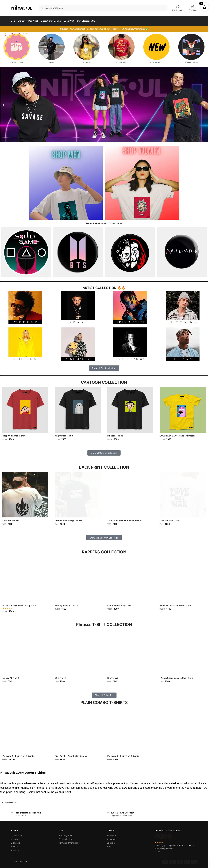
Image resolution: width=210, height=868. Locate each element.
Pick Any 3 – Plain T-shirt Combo (123, 754)
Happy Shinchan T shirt (14, 434)
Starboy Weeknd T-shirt (66, 604)
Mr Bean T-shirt (115, 434)
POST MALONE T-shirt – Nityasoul (19, 604)
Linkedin (111, 841)
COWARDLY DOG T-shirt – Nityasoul (177, 434)
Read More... (11, 801)
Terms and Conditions (69, 841)
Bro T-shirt (113, 676)
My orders (16, 838)
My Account (178, 8)
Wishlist (14, 845)
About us (15, 849)
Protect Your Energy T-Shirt (68, 519)
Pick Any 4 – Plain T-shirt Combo (18, 754)
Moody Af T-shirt (11, 676)
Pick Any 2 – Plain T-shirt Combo (71, 754)
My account (16, 834)
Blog (109, 845)
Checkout (193, 8)
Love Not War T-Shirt (170, 519)
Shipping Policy (66, 834)
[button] (3, 103)
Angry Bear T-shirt (64, 434)
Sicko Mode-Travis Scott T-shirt (175, 604)
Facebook (111, 834)
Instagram (111, 838)
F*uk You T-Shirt (11, 519)
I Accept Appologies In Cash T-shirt (177, 676)
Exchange (15, 841)
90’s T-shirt (60, 676)
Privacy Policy (65, 838)
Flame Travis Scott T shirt (120, 604)
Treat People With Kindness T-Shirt (124, 519)
